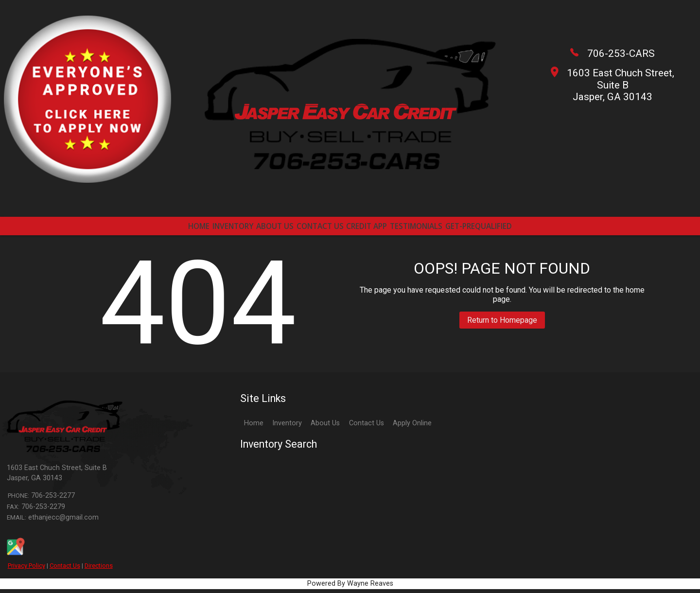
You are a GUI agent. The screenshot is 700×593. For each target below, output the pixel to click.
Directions (99, 569)
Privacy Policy (26, 569)
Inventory (287, 427)
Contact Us (65, 569)
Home (254, 427)
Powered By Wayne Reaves (350, 587)
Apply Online (412, 427)
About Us (325, 427)
